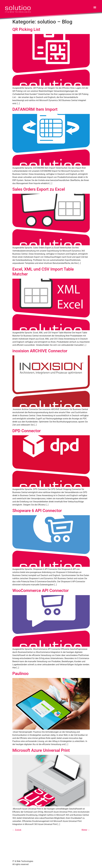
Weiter (86, 830)
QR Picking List (26, 29)
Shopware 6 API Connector (37, 511)
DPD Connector (26, 431)
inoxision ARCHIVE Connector (40, 351)
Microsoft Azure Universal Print (41, 750)
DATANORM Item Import (35, 109)
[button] (95, 7)
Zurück (17, 830)
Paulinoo (20, 673)
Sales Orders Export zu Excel (39, 189)
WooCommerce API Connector (40, 590)
